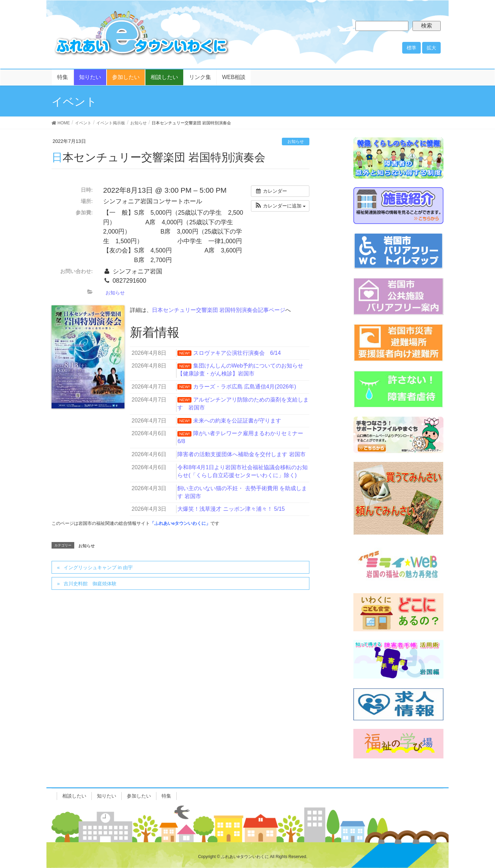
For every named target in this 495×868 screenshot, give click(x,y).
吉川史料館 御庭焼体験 (90, 584)
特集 (166, 796)
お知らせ (296, 142)
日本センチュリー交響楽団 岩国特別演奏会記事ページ (219, 310)
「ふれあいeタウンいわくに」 (180, 523)
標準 (411, 48)
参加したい (139, 796)
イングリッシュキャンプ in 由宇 (98, 567)
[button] (280, 206)
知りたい (107, 796)
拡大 (431, 48)
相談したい (74, 796)
